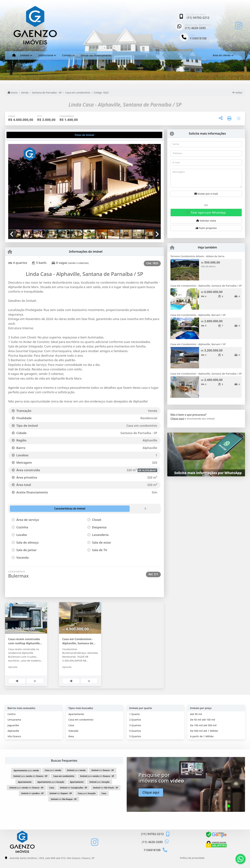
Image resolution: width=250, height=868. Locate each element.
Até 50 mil (196, 721)
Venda (25, 92)
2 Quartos (135, 726)
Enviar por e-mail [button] (206, 194)
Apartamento (76, 721)
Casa (71, 732)
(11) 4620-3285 (195, 28)
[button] (20, 187)
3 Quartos (135, 732)
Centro (12, 721)
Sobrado (73, 737)
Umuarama (14, 726)
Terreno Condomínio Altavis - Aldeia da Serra (197, 256)
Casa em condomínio (78, 92)
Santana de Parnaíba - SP (47, 92)
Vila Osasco (14, 743)
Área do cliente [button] (222, 55)
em (103, 777)
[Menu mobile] (14, 55)
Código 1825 (101, 92)
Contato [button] (67, 55)
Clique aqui (177, 419)
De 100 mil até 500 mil (203, 732)
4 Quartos (135, 737)
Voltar (238, 92)
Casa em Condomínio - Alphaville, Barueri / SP (198, 315)
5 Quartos (135, 743)
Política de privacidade (192, 864)
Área (71, 743)
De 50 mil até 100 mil (202, 726)
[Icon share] (239, 25)
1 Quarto (134, 721)
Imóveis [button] (25, 55)
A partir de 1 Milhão (202, 743)
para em (30, 783)
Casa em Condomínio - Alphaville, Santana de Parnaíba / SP (206, 286)
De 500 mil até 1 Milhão (204, 737)
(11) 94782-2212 (198, 18)
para (26, 777)
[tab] (19, 135)
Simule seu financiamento (96, 55)
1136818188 (198, 38)
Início (13, 92)
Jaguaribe (13, 732)
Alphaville (13, 737)
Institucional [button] (46, 55)
